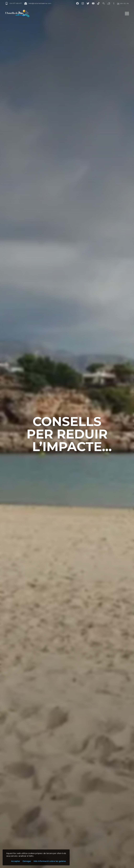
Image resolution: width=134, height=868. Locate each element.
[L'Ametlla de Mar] (17, 13)
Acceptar (16, 861)
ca (118, 3)
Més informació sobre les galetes (50, 861)
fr (128, 3)
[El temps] (109, 3)
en (122, 3)
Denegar (27, 861)
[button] (127, 13)
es (125, 3)
